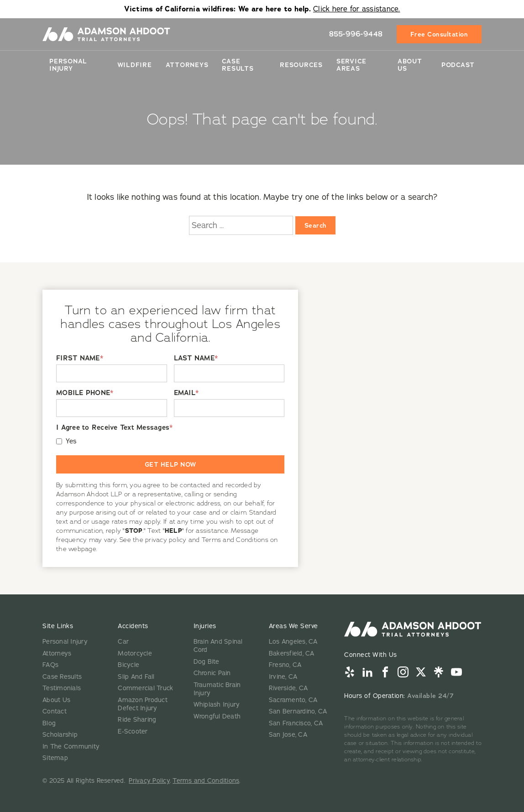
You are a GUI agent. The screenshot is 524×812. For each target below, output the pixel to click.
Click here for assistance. (357, 9)
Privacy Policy (149, 781)
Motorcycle (135, 653)
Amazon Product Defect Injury (143, 704)
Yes (71, 441)
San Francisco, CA (296, 723)
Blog (49, 723)
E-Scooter (133, 731)
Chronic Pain (212, 673)
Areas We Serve (293, 626)
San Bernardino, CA (298, 711)
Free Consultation (439, 34)
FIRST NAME (80, 358)
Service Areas (351, 65)
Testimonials (62, 688)
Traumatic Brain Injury (217, 689)
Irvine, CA (283, 677)
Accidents (133, 626)
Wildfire (135, 65)
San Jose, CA (288, 735)
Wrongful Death (217, 716)
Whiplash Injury (217, 705)
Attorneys (187, 65)
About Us (410, 65)
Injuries (205, 626)
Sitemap (55, 758)
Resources (301, 65)
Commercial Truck (145, 688)
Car (123, 642)
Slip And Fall (136, 677)
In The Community (71, 747)
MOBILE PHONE (85, 393)
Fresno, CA (285, 665)
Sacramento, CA (293, 700)
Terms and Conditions (206, 781)
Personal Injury (68, 65)
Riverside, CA (288, 688)
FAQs (50, 665)
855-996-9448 (356, 34)
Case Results (238, 65)
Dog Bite (207, 662)
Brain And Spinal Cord (218, 646)
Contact (55, 711)
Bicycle (128, 665)
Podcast (458, 65)
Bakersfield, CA (292, 653)
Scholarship (60, 735)
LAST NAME (196, 358)
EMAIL (186, 393)
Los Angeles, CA (293, 642)
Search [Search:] (315, 225)
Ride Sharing (137, 720)
